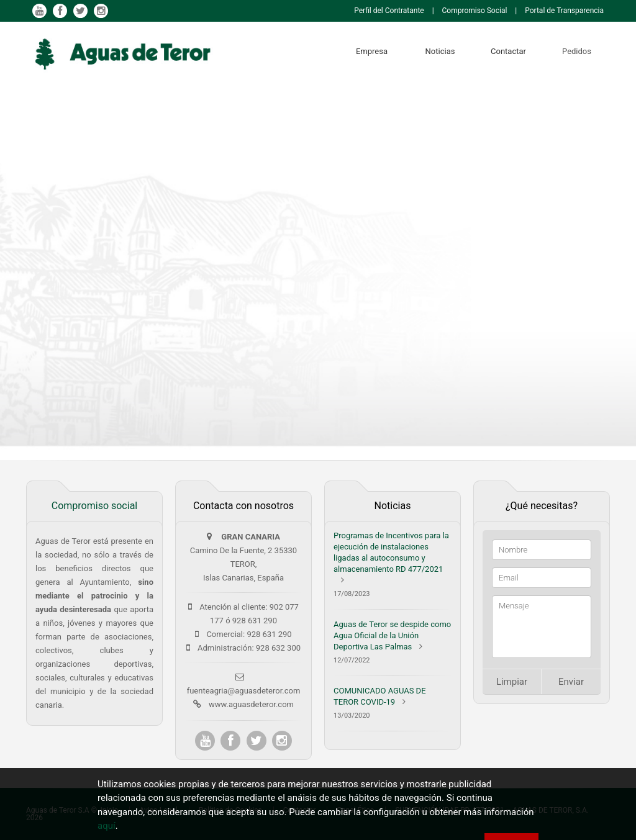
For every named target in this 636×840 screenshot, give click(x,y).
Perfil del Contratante (389, 11)
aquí (107, 826)
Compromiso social (94, 506)
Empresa (372, 51)
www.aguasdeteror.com (251, 704)
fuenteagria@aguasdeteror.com (244, 691)
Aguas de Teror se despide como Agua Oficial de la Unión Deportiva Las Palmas (392, 635)
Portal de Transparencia (564, 11)
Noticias (440, 51)
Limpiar (512, 682)
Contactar (508, 51)
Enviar (571, 682)
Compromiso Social (475, 11)
